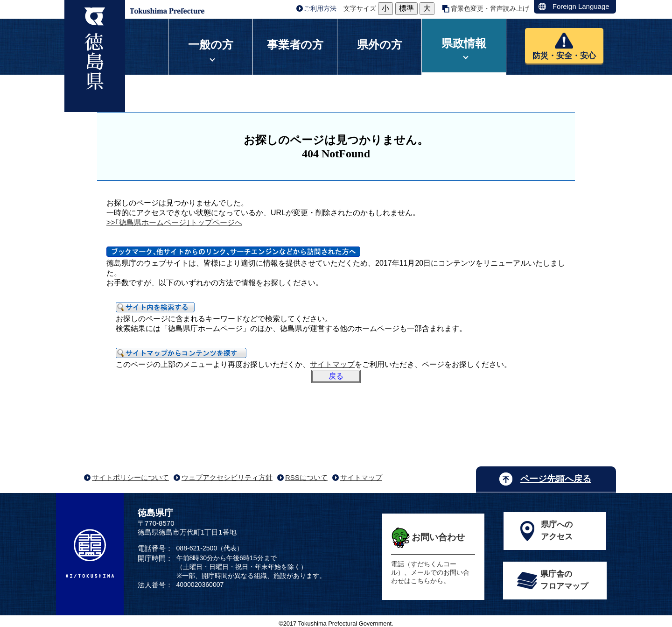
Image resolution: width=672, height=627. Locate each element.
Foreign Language (581, 6)
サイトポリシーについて (130, 477)
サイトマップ (332, 364)
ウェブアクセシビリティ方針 (227, 477)
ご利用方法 (320, 8)
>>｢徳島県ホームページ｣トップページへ (174, 222)
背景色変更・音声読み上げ (490, 8)
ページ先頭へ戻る (556, 479)
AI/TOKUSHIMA (90, 553)
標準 (406, 8)
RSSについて (306, 477)
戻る (336, 376)
